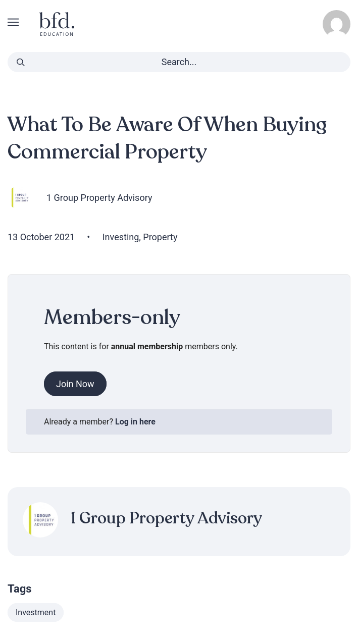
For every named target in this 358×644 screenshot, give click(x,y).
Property (160, 237)
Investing (121, 237)
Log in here (135, 422)
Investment (36, 612)
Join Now (75, 384)
